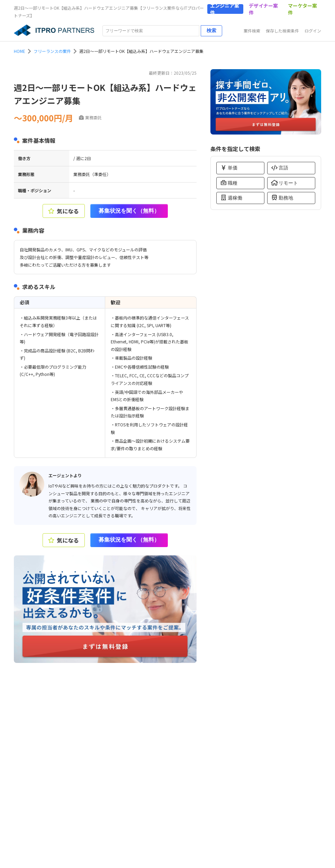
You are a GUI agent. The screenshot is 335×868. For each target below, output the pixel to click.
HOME (20, 51)
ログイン (313, 31)
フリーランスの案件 (52, 51)
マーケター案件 (302, 9)
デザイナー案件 (263, 9)
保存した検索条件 (282, 31)
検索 (211, 30)
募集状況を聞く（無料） (129, 211)
